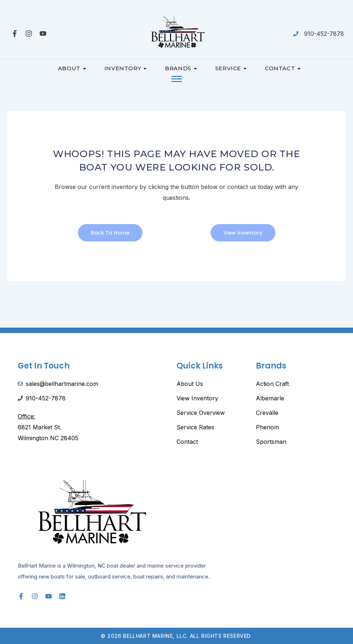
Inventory (126, 68)
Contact (283, 68)
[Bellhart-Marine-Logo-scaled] (176, 32)
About (72, 68)
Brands (181, 68)
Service (231, 68)
